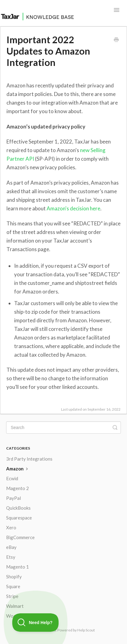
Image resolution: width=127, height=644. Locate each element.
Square (13, 586)
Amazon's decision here (73, 208)
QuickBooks (18, 508)
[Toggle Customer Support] (36, 623)
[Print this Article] (116, 40)
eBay (11, 547)
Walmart (15, 606)
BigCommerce (20, 537)
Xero (11, 527)
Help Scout (86, 630)
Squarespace (19, 518)
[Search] (63, 427)
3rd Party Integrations (29, 459)
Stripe (12, 596)
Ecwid (12, 478)
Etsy (11, 557)
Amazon (18, 469)
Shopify (14, 577)
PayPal (13, 498)
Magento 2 (17, 488)
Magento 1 (17, 567)
